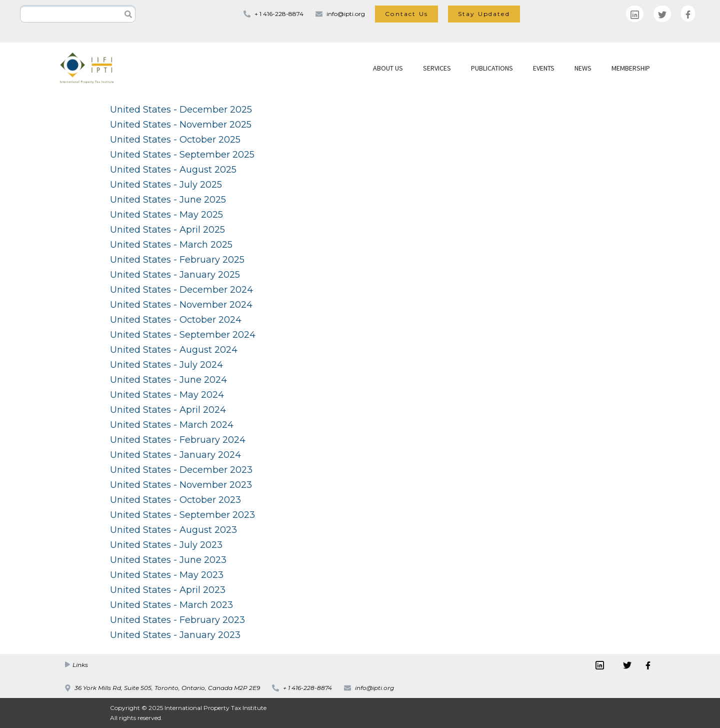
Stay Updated (484, 14)
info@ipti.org (346, 14)
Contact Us (406, 14)
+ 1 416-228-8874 (279, 14)
